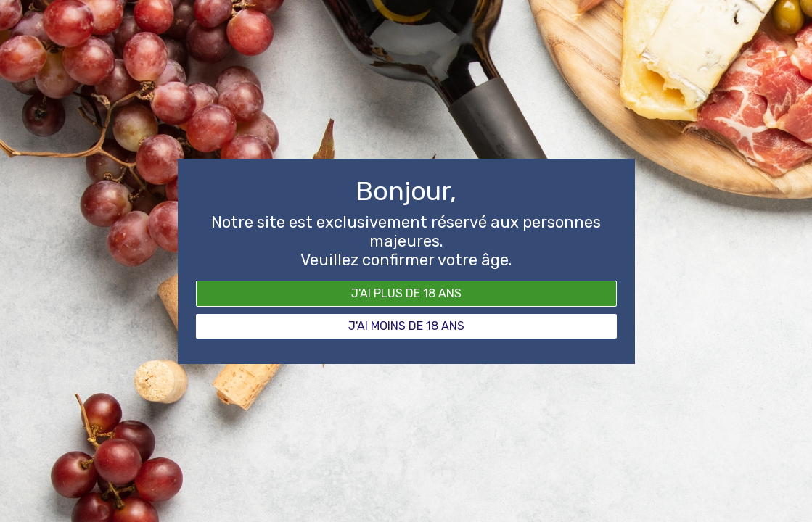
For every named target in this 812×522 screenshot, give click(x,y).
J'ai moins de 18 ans (406, 326)
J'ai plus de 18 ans (406, 293)
